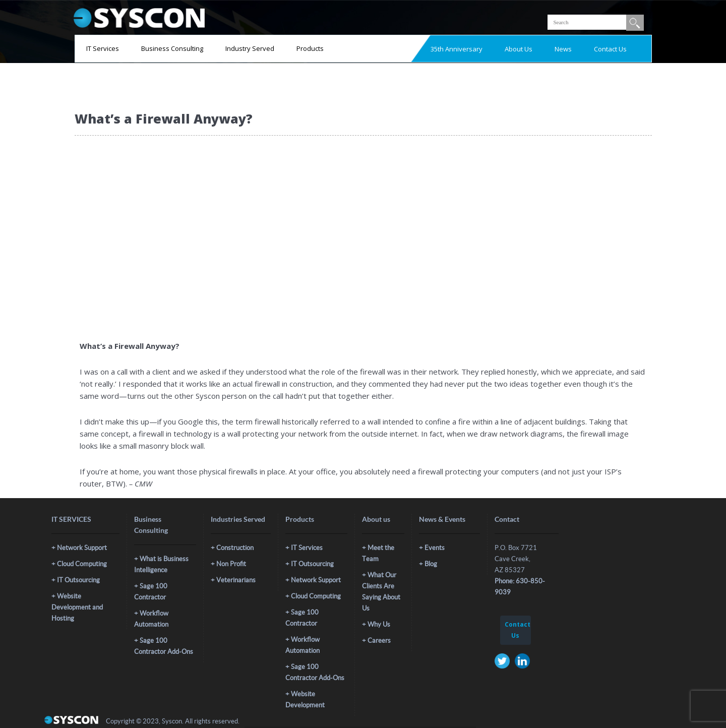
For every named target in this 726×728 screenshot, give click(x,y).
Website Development (305, 700)
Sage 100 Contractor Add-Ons (164, 646)
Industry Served (250, 48)
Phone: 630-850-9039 (520, 587)
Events (435, 548)
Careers (379, 641)
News (563, 49)
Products (310, 48)
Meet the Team (378, 553)
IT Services (103, 48)
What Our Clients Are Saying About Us (381, 592)
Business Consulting (172, 48)
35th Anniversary (457, 49)
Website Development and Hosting (77, 607)
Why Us (379, 624)
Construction (235, 548)
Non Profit (231, 564)
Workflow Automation (151, 619)
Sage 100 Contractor (151, 592)
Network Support (82, 548)
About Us (519, 49)
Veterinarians (236, 580)
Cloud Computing (82, 564)
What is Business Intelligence (161, 564)
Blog (431, 564)
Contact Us (610, 49)
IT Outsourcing (78, 580)
